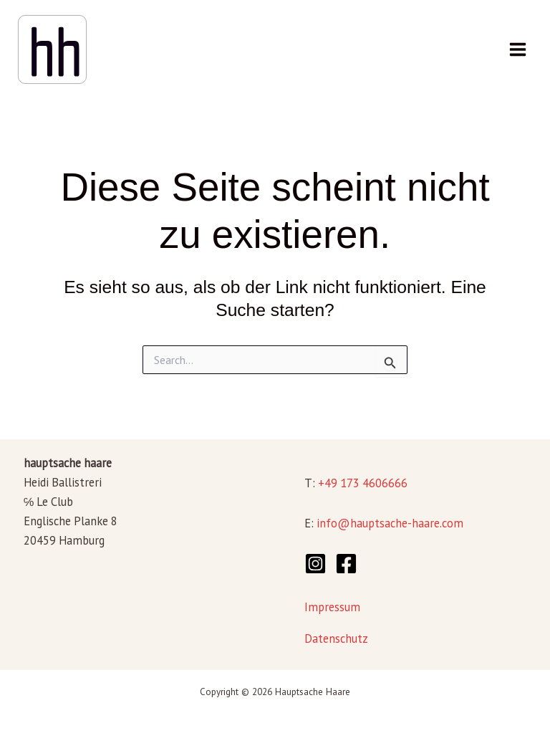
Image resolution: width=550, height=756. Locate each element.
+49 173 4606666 (363, 483)
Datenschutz (336, 638)
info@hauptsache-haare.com (390, 523)
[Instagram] (315, 564)
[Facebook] (346, 564)
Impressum (332, 607)
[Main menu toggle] (517, 50)
